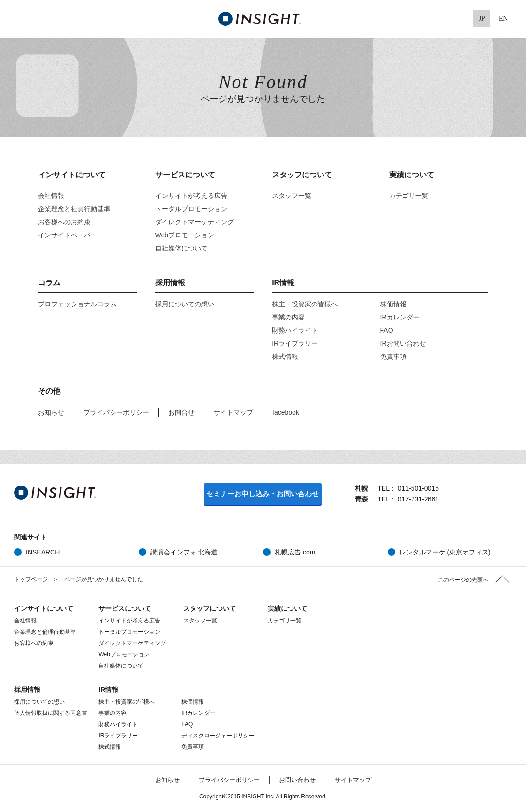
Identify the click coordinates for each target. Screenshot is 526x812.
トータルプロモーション (191, 209)
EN (503, 19)
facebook (286, 412)
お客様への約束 (34, 643)
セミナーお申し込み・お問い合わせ (263, 494)
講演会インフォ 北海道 (184, 552)
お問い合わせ (297, 780)
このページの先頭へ (463, 580)
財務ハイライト (295, 330)
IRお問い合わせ (403, 343)
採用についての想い (185, 304)
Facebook (422, 19)
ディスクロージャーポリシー (218, 736)
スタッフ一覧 (292, 196)
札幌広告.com (295, 552)
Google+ (441, 19)
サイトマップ (233, 412)
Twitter (403, 19)
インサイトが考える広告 (191, 196)
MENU (19, 19)
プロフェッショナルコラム (77, 304)
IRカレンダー (400, 317)
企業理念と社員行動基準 (74, 209)
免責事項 (393, 357)
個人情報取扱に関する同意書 (51, 713)
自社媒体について (181, 248)
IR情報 (283, 283)
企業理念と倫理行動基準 (45, 632)
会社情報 (51, 196)
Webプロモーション (185, 235)
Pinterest (460, 19)
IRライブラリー (295, 343)
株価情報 (399, 304)
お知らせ (51, 412)
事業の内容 (288, 317)
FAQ (387, 330)
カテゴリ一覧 (409, 196)
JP (482, 19)
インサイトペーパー (68, 235)
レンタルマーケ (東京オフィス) (445, 552)
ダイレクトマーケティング (195, 222)
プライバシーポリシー (116, 412)
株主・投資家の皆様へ (305, 304)
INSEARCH (43, 552)
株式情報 (285, 357)
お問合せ (181, 412)
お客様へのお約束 (64, 222)
